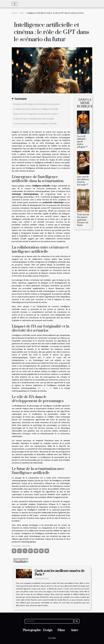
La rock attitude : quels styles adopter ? (82, 142)
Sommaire (21, 99)
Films (22, 13)
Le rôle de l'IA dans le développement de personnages (34, 119)
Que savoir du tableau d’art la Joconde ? (83, 181)
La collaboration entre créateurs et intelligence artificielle (35, 109)
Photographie (32, 630)
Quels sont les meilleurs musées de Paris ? (60, 573)
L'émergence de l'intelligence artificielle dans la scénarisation (36, 104)
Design (48, 630)
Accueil (14, 13)
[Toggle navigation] (15, 4)
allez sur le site (45, 388)
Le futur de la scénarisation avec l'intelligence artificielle (35, 124)
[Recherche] (49, 621)
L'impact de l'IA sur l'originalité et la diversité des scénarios (36, 114)
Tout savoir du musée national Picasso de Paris (83, 220)
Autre (75, 630)
